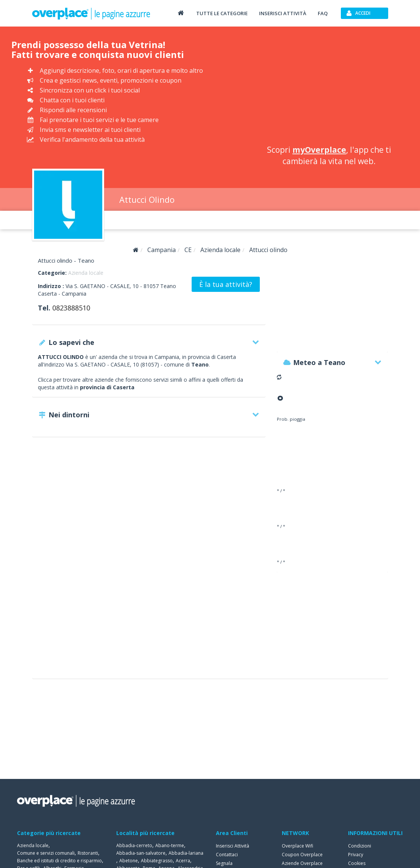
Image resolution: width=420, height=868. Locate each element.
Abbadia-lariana (186, 853)
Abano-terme (170, 845)
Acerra (183, 861)
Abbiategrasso (157, 861)
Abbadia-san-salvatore (141, 853)
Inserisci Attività (233, 846)
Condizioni (360, 846)
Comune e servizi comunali (46, 853)
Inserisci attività (283, 13)
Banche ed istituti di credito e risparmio (59, 861)
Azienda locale (86, 273)
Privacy (356, 855)
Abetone (129, 861)
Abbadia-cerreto (134, 845)
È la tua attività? (226, 284)
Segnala (224, 863)
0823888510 (71, 308)
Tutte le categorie (222, 13)
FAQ (323, 13)
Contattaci (227, 855)
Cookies (357, 863)
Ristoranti (88, 853)
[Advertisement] (329, 87)
